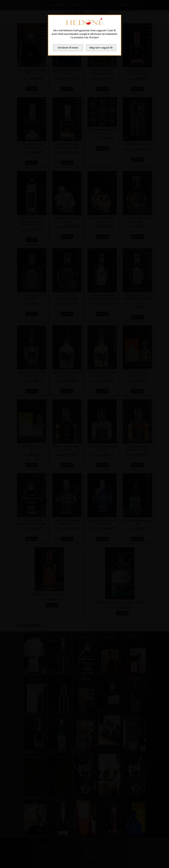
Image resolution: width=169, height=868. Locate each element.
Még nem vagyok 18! (101, 48)
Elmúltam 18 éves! (68, 48)
